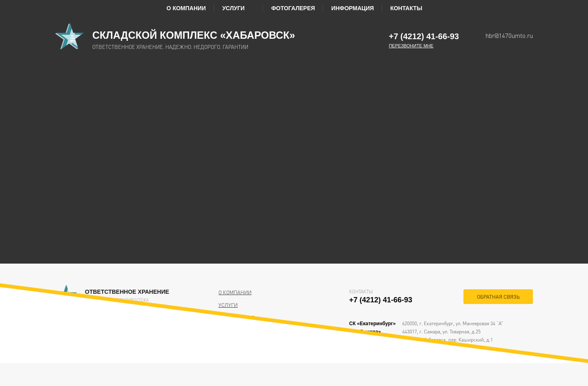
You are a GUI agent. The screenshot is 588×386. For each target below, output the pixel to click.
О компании (186, 8)
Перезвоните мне (411, 46)
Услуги (238, 8)
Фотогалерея (293, 8)
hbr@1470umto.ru (509, 35)
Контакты (406, 8)
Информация (352, 8)
